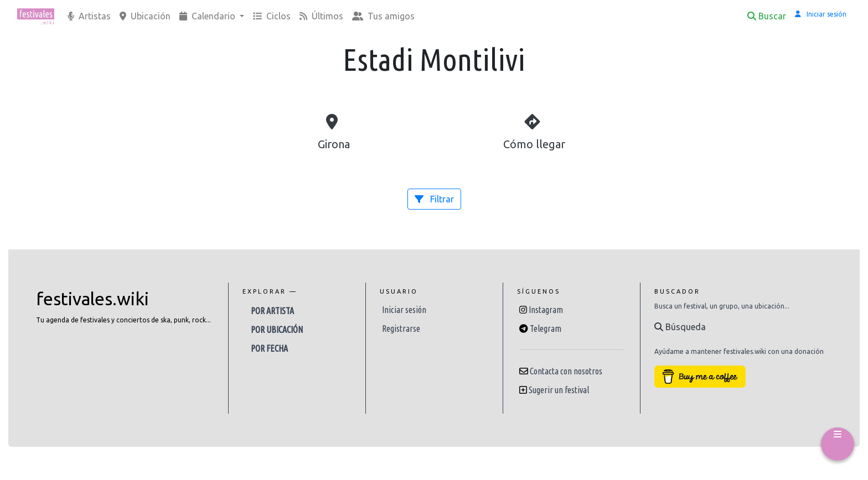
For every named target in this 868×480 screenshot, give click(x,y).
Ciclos (272, 16)
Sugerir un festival (559, 390)
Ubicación (145, 16)
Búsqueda (680, 327)
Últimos (321, 16)
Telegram (546, 328)
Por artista (272, 311)
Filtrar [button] (434, 199)
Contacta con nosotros (566, 371)
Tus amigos (383, 16)
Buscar (767, 16)
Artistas (89, 16)
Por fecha (269, 348)
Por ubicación (277, 330)
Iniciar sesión (404, 310)
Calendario (208, 16)
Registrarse (401, 328)
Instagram (546, 310)
